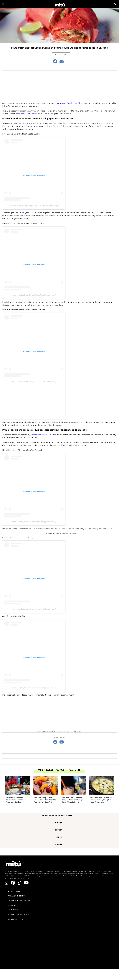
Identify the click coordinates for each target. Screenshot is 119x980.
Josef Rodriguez (61, 52)
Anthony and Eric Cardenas (43, 435)
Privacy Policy (16, 896)
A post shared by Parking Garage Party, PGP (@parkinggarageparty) (34, 206)
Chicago (45, 731)
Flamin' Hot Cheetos (57, 731)
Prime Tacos (76, 731)
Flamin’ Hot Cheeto (28, 114)
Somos (59, 844)
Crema (59, 837)
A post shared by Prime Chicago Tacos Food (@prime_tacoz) (34, 295)
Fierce (59, 823)
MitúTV (59, 830)
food (69, 731)
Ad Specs (13, 910)
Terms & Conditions (19, 901)
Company (13, 905)
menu (22, 213)
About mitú (14, 891)
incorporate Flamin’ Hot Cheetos (71, 103)
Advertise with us (18, 914)
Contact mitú (15, 919)
